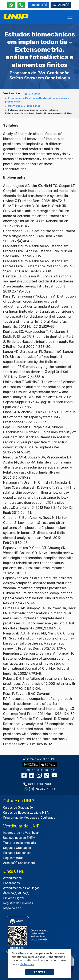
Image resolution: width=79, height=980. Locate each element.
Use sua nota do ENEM (19, 838)
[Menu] (70, 17)
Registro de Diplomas (18, 903)
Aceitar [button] (40, 972)
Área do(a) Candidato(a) (19, 863)
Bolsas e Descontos (17, 853)
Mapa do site (12, 908)
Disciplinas (34, 106)
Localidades (11, 883)
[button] (27, 964)
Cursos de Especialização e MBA (26, 813)
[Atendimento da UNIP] (21, 5)
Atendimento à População (21, 888)
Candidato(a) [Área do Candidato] (38, 5)
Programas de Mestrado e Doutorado (29, 818)
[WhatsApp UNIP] (11, 5)
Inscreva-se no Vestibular (21, 833)
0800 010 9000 (40, 784)
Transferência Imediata (20, 843)
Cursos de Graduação (18, 808)
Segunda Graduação (17, 848)
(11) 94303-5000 (42, 789)
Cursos (36, 94)
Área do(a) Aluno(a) (16, 893)
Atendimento (12, 878)
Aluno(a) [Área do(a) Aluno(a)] (61, 5)
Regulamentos (13, 858)
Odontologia (15, 106)
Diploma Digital (14, 898)
